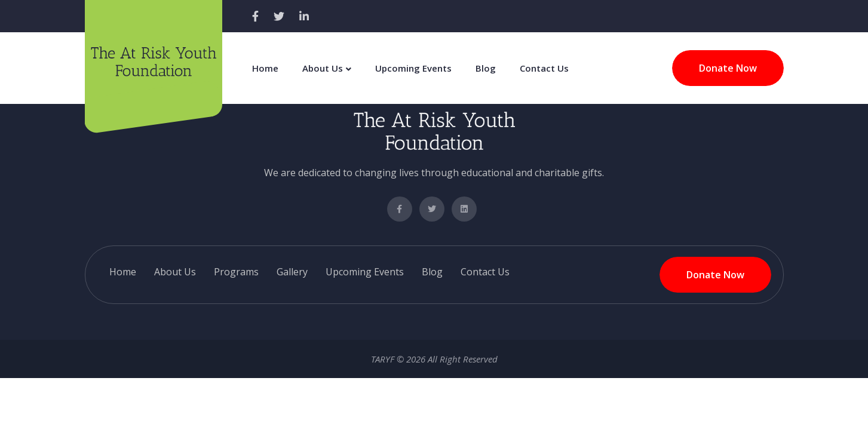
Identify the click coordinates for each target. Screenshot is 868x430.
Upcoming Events (413, 68)
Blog (486, 68)
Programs (236, 272)
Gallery (292, 272)
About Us (323, 68)
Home (265, 68)
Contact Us (544, 68)
